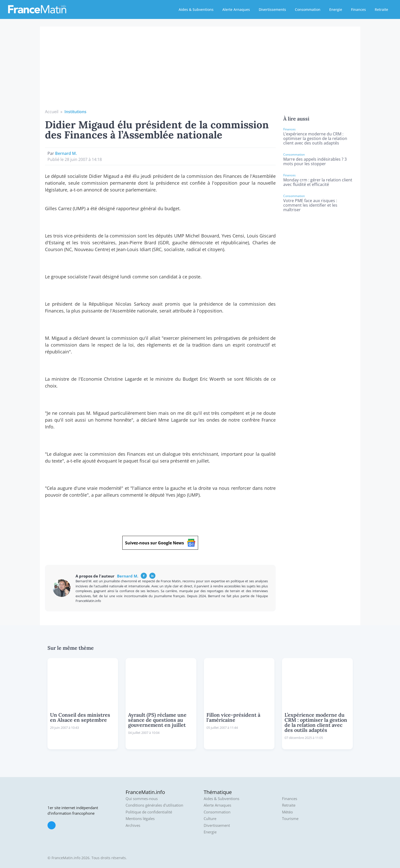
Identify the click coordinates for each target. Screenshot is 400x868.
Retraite (381, 9)
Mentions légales (140, 819)
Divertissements (272, 9)
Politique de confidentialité (149, 812)
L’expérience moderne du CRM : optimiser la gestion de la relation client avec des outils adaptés (315, 138)
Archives (133, 825)
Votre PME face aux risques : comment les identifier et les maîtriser (310, 205)
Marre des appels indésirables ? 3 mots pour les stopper (315, 161)
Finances (358, 9)
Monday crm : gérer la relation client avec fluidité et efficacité (318, 182)
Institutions (75, 112)
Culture (210, 819)
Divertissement (217, 825)
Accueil (52, 112)
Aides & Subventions (196, 9)
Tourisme (290, 819)
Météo (287, 812)
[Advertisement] (200, 71)
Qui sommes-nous (142, 799)
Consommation (308, 9)
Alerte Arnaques (236, 9)
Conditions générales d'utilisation (154, 805)
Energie (336, 9)
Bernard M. (66, 153)
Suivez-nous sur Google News (160, 543)
